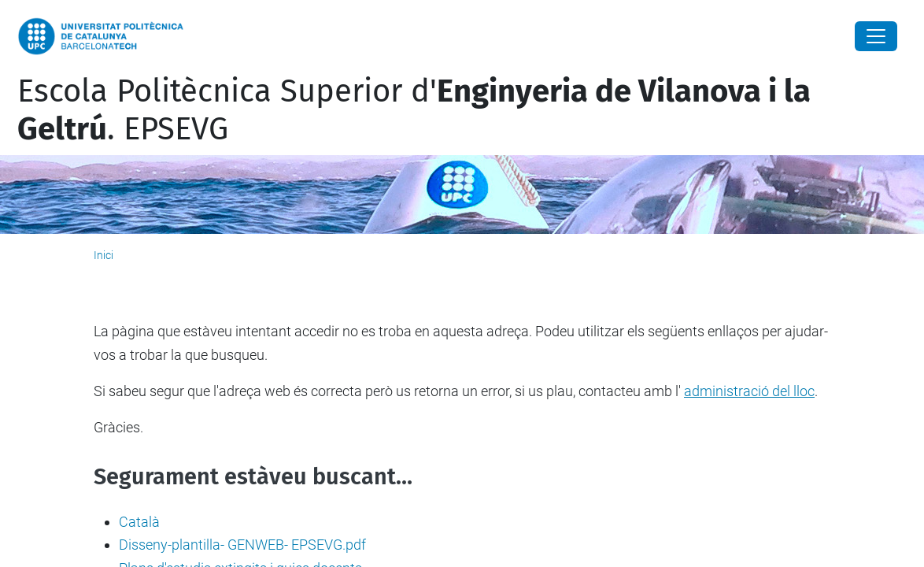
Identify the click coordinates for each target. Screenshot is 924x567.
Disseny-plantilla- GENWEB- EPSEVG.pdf (242, 545)
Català (139, 522)
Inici (103, 255)
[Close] (876, 36)
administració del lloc (749, 391)
